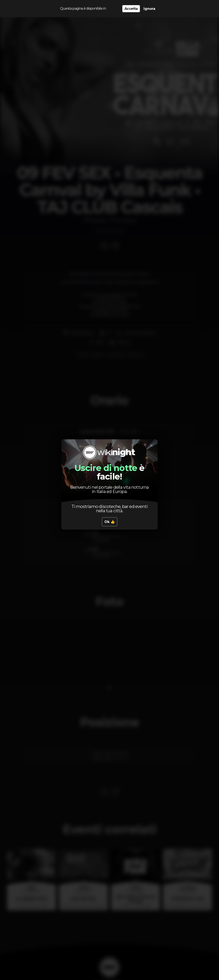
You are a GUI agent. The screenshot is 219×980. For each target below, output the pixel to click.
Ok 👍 (110, 522)
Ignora (149, 9)
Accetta (131, 9)
